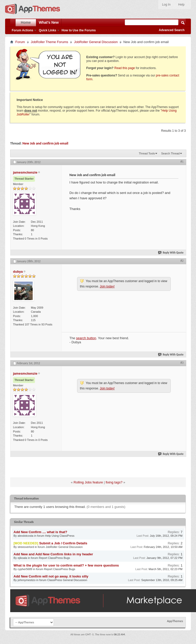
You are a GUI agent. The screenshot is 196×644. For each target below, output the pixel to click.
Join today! (107, 286)
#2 (182, 261)
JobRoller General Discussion (96, 42)
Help (181, 5)
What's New (49, 22)
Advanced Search (172, 30)
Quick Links (47, 30)
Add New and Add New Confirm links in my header (53, 554)
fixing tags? (114, 482)
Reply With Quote (171, 253)
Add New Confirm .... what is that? (40, 532)
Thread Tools (147, 153)
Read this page (125, 68)
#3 (182, 363)
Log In (166, 5)
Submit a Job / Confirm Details (63, 543)
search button (86, 338)
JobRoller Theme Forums (50, 42)
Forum (20, 42)
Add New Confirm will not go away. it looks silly (51, 576)
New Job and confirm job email (45, 143)
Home (26, 22)
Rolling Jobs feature (88, 482)
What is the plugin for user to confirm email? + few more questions (66, 565)
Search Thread (170, 153)
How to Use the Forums (79, 30)
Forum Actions (22, 30)
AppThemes (175, 621)
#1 (182, 162)
